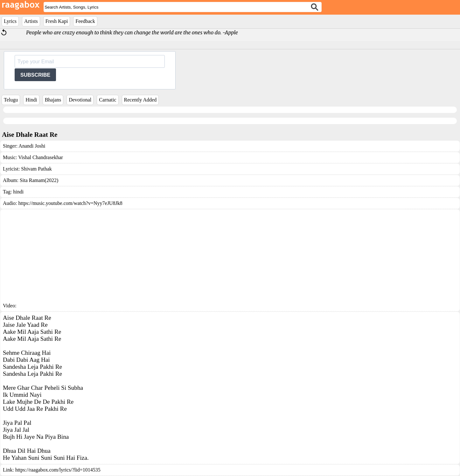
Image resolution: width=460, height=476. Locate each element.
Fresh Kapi (57, 21)
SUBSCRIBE (35, 75)
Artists (31, 21)
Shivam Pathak (36, 169)
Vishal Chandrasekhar (41, 157)
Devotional (80, 100)
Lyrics (10, 21)
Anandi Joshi (32, 146)
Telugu (11, 100)
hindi (18, 192)
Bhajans (53, 100)
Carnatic (108, 100)
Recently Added (140, 100)
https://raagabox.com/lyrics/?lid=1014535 (58, 470)
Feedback (85, 21)
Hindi (31, 100)
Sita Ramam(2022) (39, 180)
